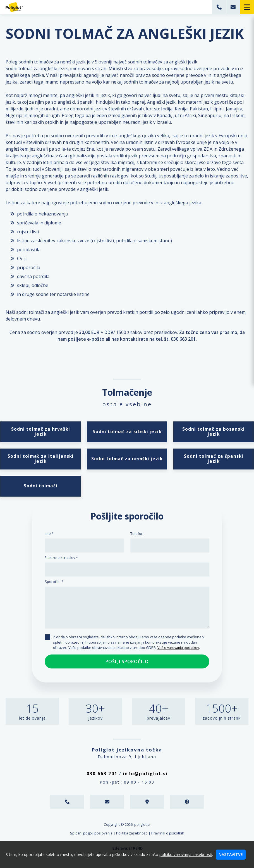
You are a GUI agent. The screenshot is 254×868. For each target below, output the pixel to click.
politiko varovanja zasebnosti (186, 854)
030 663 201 (102, 776)
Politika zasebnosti (132, 836)
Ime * (49, 536)
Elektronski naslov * (61, 560)
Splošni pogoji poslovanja (91, 836)
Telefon (137, 536)
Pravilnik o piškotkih (168, 836)
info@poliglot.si (145, 776)
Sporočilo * (54, 584)
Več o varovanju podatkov (179, 650)
